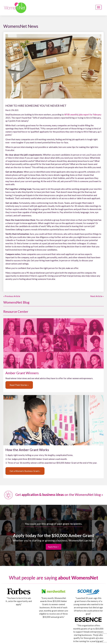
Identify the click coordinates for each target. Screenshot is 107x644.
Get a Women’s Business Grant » (25, 471)
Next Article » (97, 296)
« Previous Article (12, 296)
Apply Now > (53, 547)
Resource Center (16, 311)
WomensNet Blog (16, 302)
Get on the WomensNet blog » (54, 495)
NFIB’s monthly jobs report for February (83, 115)
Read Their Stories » (19, 385)
